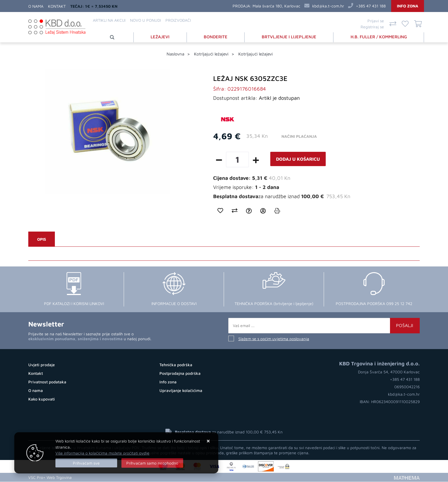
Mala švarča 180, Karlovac (276, 6)
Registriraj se (372, 27)
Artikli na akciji (109, 20)
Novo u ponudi (145, 20)
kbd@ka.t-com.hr (328, 6)
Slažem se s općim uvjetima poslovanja (274, 339)
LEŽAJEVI (160, 37)
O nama (36, 6)
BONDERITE (216, 37)
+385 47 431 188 (371, 6)
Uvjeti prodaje (42, 365)
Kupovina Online (90, 478)
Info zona (408, 6)
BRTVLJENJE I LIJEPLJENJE (289, 37)
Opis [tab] (42, 239)
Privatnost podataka (47, 382)
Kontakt (57, 6)
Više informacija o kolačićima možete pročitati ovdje (102, 453)
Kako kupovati (42, 399)
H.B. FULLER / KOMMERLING (379, 37)
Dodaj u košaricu (298, 159)
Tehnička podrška (176, 365)
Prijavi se (376, 21)
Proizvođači (178, 20)
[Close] (86, 463)
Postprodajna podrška (180, 374)
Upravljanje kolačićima (181, 391)
